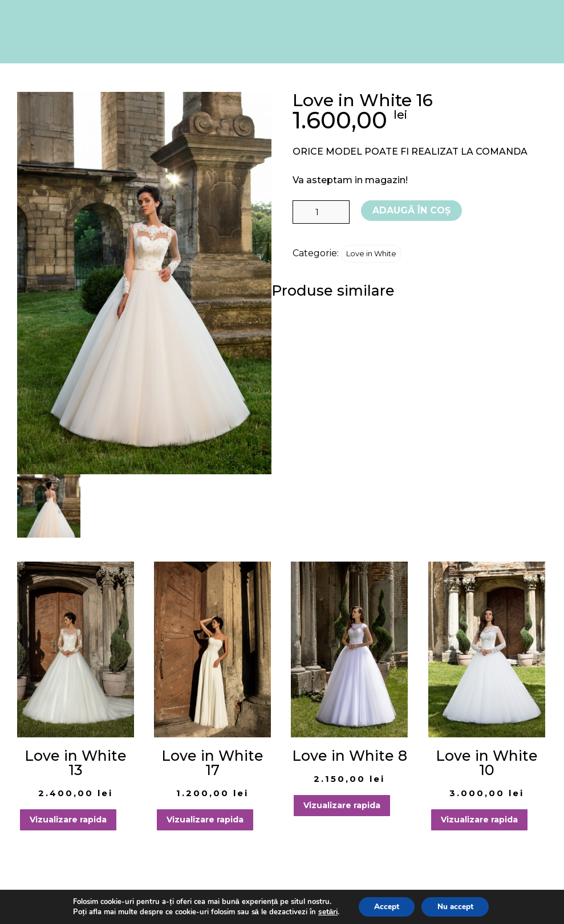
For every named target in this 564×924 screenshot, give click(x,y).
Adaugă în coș (411, 210)
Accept (384, 906)
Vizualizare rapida (68, 820)
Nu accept (457, 906)
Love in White (371, 253)
